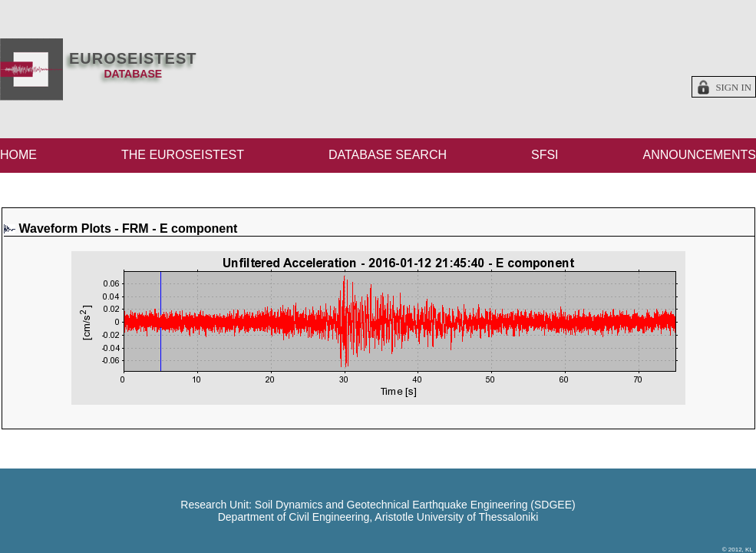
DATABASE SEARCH (388, 155)
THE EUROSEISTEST (183, 155)
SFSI (545, 155)
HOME (18, 155)
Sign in (733, 88)
